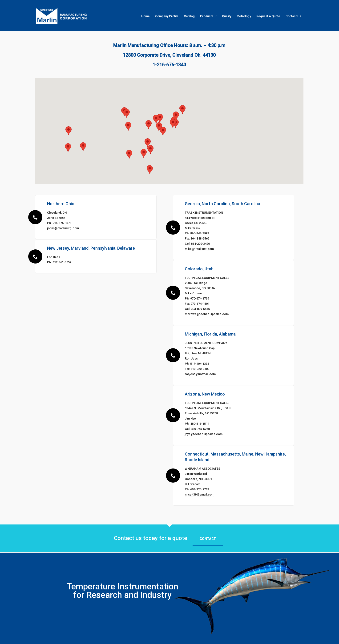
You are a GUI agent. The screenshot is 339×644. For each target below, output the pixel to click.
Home (179, 638)
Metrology (256, 638)
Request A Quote (276, 638)
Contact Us (297, 638)
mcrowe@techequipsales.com (207, 314)
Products (228, 638)
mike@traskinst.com (199, 249)
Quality (242, 638)
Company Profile (196, 638)
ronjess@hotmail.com (200, 374)
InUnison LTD (100, 638)
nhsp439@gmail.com (200, 494)
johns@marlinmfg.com (63, 228)
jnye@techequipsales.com (204, 434)
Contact (208, 539)
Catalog (214, 638)
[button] (150, 170)
